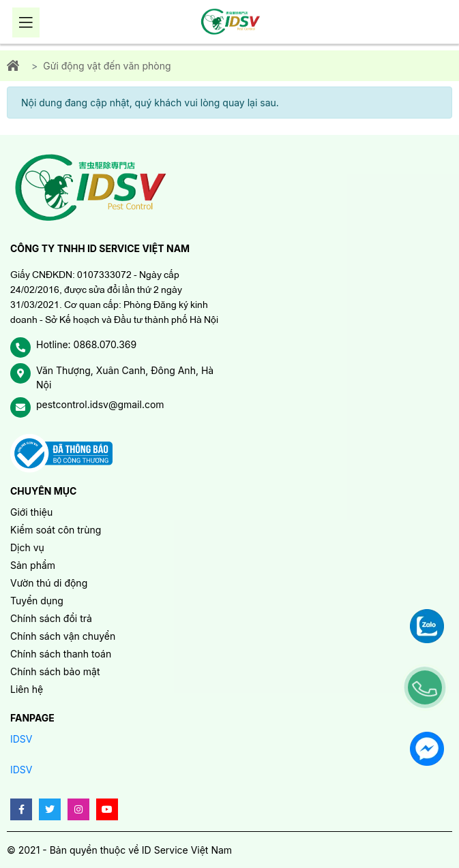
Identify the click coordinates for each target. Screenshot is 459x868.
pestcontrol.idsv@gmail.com (100, 404)
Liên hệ (27, 689)
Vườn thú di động (49, 583)
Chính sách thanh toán (61, 654)
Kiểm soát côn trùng (56, 530)
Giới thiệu (31, 512)
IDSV (21, 739)
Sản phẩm (33, 565)
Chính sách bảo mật (55, 671)
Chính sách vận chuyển (63, 636)
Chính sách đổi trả (51, 618)
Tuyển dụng (37, 601)
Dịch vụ (27, 547)
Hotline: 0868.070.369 (86, 344)
